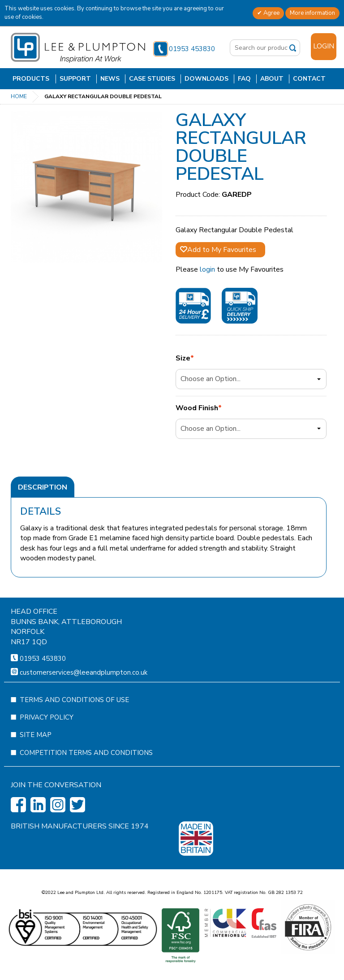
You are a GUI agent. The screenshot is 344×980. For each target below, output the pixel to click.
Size (183, 358)
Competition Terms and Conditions (86, 779)
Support (75, 79)
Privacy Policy (47, 744)
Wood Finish (197, 408)
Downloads (206, 79)
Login (324, 46)
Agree (271, 13)
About (272, 79)
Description (43, 487)
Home (19, 96)
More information (312, 13)
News (110, 79)
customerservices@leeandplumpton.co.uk (84, 699)
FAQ (244, 79)
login (207, 269)
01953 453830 (184, 49)
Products (31, 79)
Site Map (36, 761)
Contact (309, 79)
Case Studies (152, 79)
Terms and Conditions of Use (74, 726)
